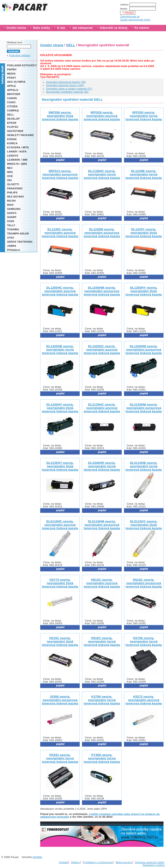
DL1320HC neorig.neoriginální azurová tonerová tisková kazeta (102, 350)
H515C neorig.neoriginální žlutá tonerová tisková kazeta (60, 641)
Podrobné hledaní (20, 55)
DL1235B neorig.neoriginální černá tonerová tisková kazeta (144, 174)
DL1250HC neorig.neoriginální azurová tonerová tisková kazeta (60, 291)
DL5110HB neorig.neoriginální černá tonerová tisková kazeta (144, 466)
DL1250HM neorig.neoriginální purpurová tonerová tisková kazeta (102, 291)
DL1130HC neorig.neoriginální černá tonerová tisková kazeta (102, 174)
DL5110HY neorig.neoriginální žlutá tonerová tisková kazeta (144, 525)
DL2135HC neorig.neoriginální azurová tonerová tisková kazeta (102, 408)
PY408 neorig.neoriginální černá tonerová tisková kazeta (102, 758)
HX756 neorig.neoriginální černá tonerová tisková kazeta (144, 641)
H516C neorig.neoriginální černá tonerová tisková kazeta (102, 641)
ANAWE (37, 857)
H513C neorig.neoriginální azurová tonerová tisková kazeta (102, 583)
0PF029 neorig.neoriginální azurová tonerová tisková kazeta (102, 116)
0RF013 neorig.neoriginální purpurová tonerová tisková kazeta (60, 174)
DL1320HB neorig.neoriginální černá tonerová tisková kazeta (60, 350)
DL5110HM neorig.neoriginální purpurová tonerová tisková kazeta (102, 525)
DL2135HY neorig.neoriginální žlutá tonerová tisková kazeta (60, 466)
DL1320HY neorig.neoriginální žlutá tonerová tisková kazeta (60, 408)
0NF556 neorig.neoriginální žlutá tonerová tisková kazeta (60, 116)
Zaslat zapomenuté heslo (135, 20)
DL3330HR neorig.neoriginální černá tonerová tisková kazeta (102, 466)
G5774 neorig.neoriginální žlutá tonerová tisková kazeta (60, 583)
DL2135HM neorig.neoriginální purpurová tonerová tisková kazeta (144, 408)
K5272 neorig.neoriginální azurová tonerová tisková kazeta (144, 700)
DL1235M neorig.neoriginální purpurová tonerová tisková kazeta (102, 233)
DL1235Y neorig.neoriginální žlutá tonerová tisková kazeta (144, 233)
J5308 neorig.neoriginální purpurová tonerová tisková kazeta (60, 700)
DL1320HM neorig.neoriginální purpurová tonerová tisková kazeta (144, 350)
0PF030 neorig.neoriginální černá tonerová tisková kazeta (144, 116)
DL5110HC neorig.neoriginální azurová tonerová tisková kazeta (60, 525)
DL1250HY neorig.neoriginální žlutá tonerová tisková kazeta (144, 291)
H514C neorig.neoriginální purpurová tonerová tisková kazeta (144, 583)
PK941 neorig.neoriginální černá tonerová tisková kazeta (60, 758)
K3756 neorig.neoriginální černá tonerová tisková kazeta (102, 700)
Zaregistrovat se (130, 16)
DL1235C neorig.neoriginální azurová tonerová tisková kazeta (60, 233)
